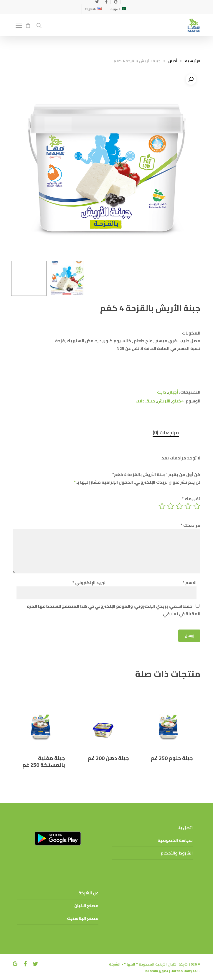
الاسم (190, 583)
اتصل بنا (185, 828)
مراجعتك (190, 525)
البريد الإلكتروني (90, 583)
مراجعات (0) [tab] (166, 433)
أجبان (173, 61)
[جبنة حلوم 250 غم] (169, 716)
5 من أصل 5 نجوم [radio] (162, 506)
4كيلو (178, 401)
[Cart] (28, 25)
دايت (162, 392)
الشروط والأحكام (177, 853)
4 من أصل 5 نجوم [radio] (170, 506)
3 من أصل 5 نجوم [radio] (179, 506)
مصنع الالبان (86, 906)
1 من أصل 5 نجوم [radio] (196, 506)
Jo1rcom (151, 971)
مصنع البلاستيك (83, 918)
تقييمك (191, 499)
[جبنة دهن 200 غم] (105, 716)
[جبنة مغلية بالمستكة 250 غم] (42, 716)
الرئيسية (193, 61)
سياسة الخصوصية (175, 840)
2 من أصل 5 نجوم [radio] (188, 506)
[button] (19, 25)
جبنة (151, 401)
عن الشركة (88, 893)
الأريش (164, 401)
